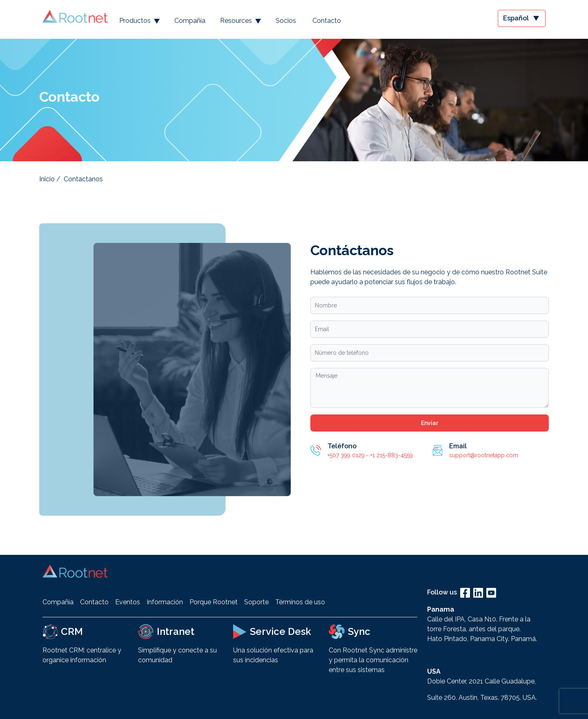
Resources (241, 21)
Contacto (327, 21)
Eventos (128, 602)
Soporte (256, 602)
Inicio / (50, 179)
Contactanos (83, 179)
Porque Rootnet (214, 602)
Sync (359, 631)
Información (165, 602)
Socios (286, 21)
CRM (72, 631)
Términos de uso (300, 602)
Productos (139, 21)
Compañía (190, 21)
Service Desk (281, 631)
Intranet (176, 631)
